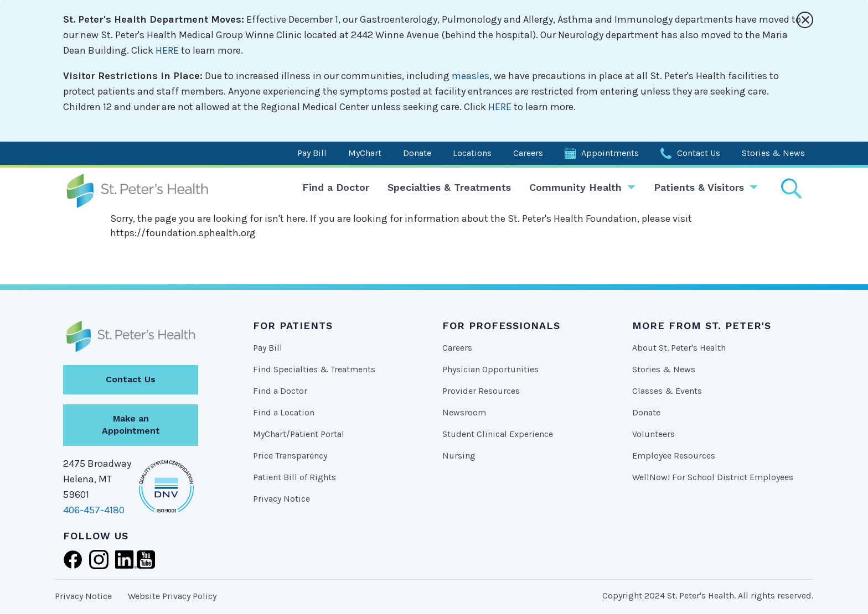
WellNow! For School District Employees (713, 477)
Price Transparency (290, 456)
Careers (528, 153)
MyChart (365, 153)
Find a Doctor (336, 187)
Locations (472, 153)
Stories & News (773, 153)
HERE (167, 50)
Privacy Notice (281, 499)
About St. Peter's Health (679, 348)
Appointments (610, 153)
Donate (417, 153)
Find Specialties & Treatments (314, 369)
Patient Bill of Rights (294, 477)
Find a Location (284, 412)
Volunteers (653, 434)
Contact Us (699, 153)
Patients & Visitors (699, 187)
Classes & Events (667, 391)
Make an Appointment (131, 425)
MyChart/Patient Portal (299, 434)
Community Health (575, 187)
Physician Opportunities (490, 369)
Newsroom (464, 412)
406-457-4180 (94, 510)
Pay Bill (312, 153)
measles (471, 76)
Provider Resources (481, 391)
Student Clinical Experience (498, 434)
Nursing (459, 456)
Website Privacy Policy (172, 596)
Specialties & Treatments (449, 187)
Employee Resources (674, 456)
